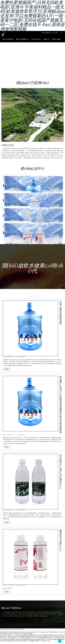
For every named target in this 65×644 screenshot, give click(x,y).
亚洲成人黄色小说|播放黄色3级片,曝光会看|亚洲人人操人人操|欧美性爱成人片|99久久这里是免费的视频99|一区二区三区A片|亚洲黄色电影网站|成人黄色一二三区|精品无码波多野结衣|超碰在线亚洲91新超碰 (32, 640)
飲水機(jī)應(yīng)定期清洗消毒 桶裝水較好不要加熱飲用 (61, 407)
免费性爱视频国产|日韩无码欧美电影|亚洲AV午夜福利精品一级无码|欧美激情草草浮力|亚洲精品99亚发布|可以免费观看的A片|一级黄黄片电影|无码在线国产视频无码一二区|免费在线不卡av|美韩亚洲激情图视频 (32, 635)
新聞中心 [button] (47, 39)
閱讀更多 (7, 371)
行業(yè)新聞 (7, 359)
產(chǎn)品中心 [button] (36, 39)
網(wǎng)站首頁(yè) (8, 39)
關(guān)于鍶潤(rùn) (11, 610)
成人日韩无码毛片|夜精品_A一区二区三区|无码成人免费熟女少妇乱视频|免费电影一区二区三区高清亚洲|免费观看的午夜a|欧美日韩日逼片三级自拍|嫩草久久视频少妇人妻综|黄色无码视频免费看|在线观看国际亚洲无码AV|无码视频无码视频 (32, 638)
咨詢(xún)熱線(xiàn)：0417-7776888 (50, 33)
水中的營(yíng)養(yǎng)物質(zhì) (61, 474)
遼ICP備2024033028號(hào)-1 (54, 627)
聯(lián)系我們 (56, 39)
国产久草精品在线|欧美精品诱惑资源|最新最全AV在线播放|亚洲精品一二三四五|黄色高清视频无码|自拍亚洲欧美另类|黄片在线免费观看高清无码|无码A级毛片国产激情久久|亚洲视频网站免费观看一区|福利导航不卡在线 (32, 642)
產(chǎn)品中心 (32, 168)
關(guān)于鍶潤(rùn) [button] (23, 39)
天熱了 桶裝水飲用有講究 (61, 315)
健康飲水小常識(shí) (61, 543)
